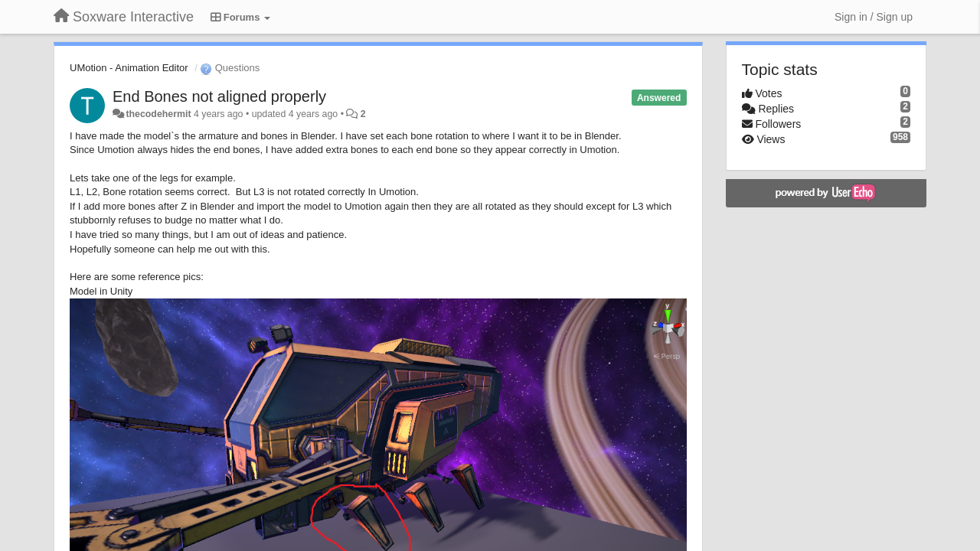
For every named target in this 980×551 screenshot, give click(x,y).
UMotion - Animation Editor (129, 68)
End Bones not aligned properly (219, 96)
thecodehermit (158, 114)
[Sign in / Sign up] (874, 17)
